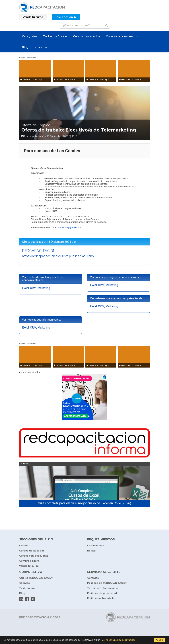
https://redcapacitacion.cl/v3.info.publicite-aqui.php (58, 256)
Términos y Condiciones (103, 588)
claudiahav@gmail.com (69, 227)
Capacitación (96, 545)
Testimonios (27, 588)
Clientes (24, 583)
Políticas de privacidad (102, 593)
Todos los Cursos (55, 36)
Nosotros (41, 47)
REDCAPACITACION (39, 251)
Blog (25, 47)
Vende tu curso (29, 566)
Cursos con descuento (122, 36)
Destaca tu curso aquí (31, 80)
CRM (33, 288)
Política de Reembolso (102, 598)
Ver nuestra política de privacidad (119, 640)
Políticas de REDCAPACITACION (107, 583)
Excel (25, 288)
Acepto (159, 640)
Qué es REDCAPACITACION (36, 578)
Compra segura (29, 561)
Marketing (44, 288)
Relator (92, 551)
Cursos (24, 545)
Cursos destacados (86, 36)
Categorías (30, 36)
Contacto (93, 578)
